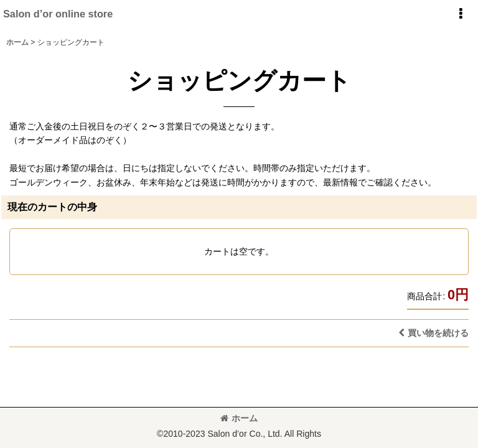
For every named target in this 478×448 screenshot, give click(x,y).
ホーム (239, 418)
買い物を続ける (433, 333)
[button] (461, 14)
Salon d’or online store (58, 14)
